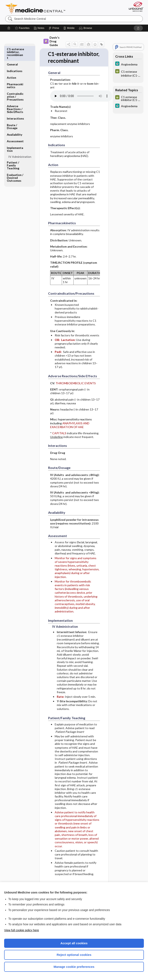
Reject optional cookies (74, 955)
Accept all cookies (74, 943)
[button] (86, 28)
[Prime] (54, 28)
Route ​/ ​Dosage (12, 111)
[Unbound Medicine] (135, 7)
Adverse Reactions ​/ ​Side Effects (15, 94)
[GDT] (128, 73)
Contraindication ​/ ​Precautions (15, 81)
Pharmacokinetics (15, 70)
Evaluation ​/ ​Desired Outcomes (15, 162)
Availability (15, 119)
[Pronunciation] (81, 103)
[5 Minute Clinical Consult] (128, 64)
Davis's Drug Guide (52, 41)
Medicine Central (38, 8)
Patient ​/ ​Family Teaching (13, 150)
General (12, 49)
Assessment (15, 126)
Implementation (15, 134)
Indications (15, 56)
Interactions (15, 103)
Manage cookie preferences (74, 967)
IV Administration (20, 141)
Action (12, 62)
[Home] (9, 28)
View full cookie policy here (22, 930)
